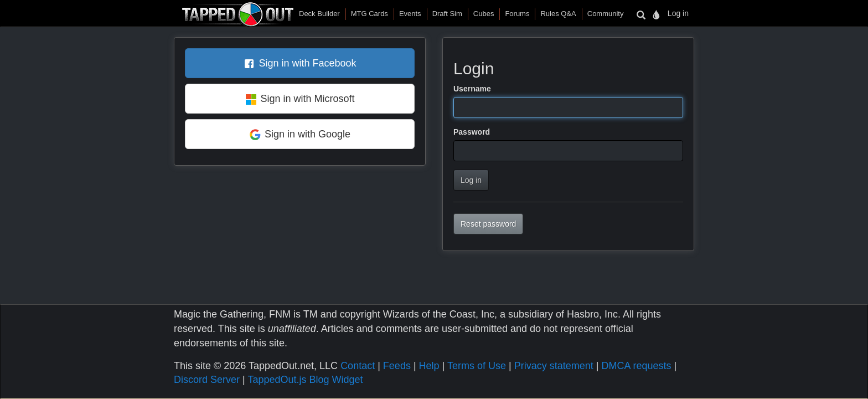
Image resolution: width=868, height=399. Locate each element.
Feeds (397, 366)
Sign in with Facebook (307, 63)
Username (472, 89)
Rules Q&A (558, 14)
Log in (678, 13)
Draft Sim (447, 14)
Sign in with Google (308, 134)
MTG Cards (370, 14)
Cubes (484, 14)
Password (472, 132)
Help (429, 366)
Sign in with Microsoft (307, 99)
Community (606, 14)
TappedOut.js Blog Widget (305, 380)
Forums (517, 14)
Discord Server (207, 380)
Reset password (488, 224)
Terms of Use (477, 366)
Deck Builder (319, 14)
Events (410, 14)
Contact (358, 366)
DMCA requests (636, 366)
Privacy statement (554, 366)
